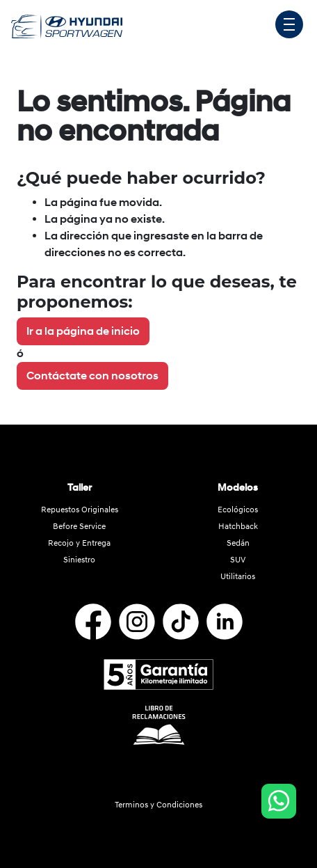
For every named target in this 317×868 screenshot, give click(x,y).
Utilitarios (238, 577)
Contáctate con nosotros (92, 376)
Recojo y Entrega (79, 543)
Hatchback (238, 527)
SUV (238, 560)
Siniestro (79, 560)
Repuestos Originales (80, 510)
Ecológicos (238, 510)
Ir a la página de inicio (83, 331)
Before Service (79, 527)
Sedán (238, 543)
